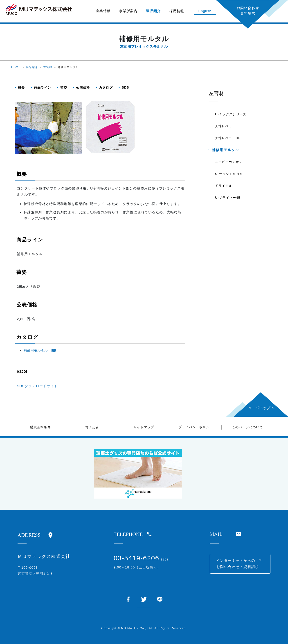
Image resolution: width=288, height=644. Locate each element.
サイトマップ (144, 427)
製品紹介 (153, 11)
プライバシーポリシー (196, 427)
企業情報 (103, 11)
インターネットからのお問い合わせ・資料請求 (238, 564)
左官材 (48, 67)
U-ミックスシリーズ (231, 114)
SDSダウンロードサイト (37, 386)
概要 (21, 87)
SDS (125, 87)
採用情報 (177, 11)
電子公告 (92, 427)
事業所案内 (128, 11)
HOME (16, 67)
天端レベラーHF (228, 139)
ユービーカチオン (229, 163)
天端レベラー (226, 127)
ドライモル (224, 187)
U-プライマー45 (228, 199)
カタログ (106, 87)
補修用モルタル (36, 350)
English (205, 11)
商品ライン (43, 87)
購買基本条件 (40, 427)
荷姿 (64, 87)
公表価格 (83, 87)
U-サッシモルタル (229, 175)
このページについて (247, 427)
